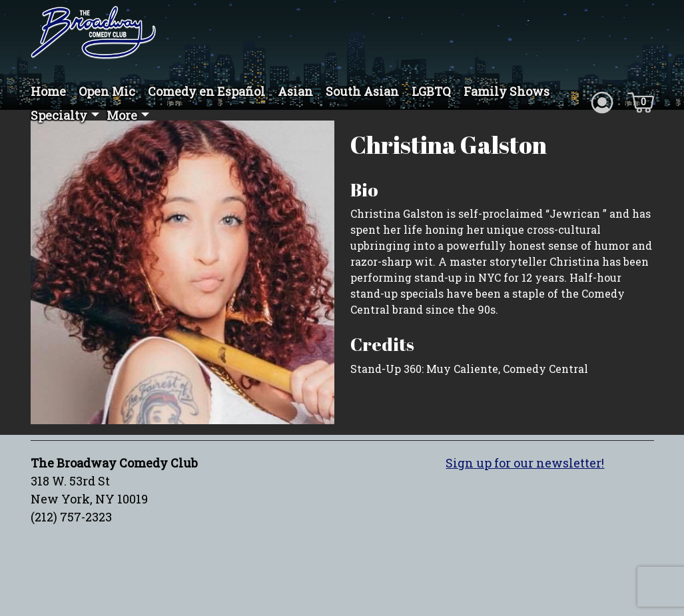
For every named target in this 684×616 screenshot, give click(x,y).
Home (48, 91)
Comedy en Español (206, 91)
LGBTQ (431, 91)
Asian (295, 91)
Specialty (59, 115)
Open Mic (107, 91)
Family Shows (507, 91)
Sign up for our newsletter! (525, 463)
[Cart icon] (641, 101)
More (122, 115)
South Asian (362, 91)
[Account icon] (602, 101)
